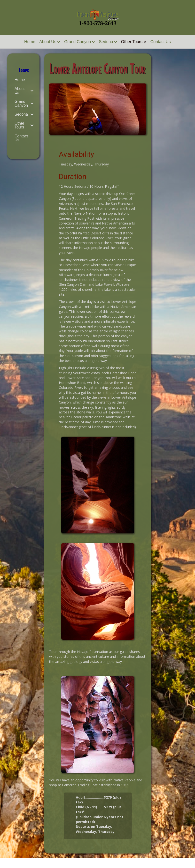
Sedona (106, 42)
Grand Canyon (78, 42)
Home (30, 42)
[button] (32, 91)
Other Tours (132, 42)
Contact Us (161, 42)
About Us (48, 42)
